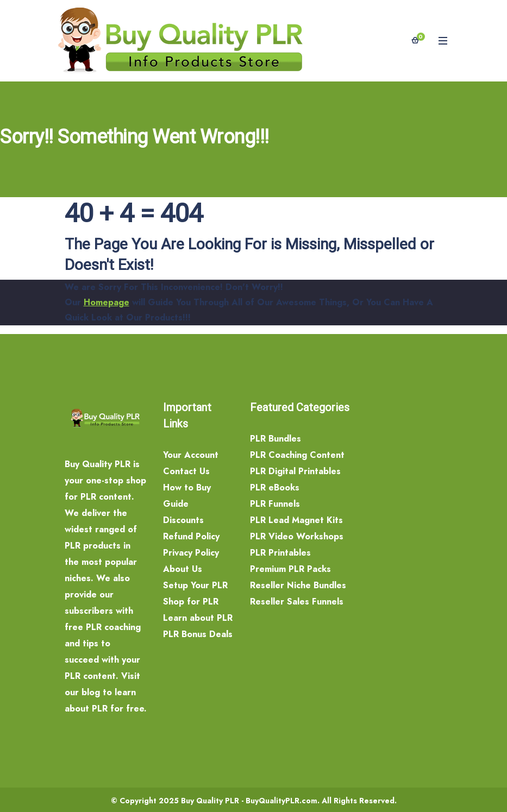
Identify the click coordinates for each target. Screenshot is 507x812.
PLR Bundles (276, 439)
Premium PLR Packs (290, 569)
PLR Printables (280, 553)
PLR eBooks (275, 487)
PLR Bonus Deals (198, 634)
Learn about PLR (198, 618)
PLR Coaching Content (297, 455)
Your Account (191, 455)
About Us (183, 569)
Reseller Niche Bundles (298, 585)
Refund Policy (191, 536)
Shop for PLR (191, 602)
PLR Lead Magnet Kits (296, 520)
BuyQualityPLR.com (281, 801)
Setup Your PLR (195, 585)
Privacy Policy (191, 553)
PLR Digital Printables (295, 471)
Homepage (107, 302)
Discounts (183, 520)
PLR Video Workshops (297, 536)
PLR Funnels (275, 504)
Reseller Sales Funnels (297, 602)
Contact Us (186, 471)
